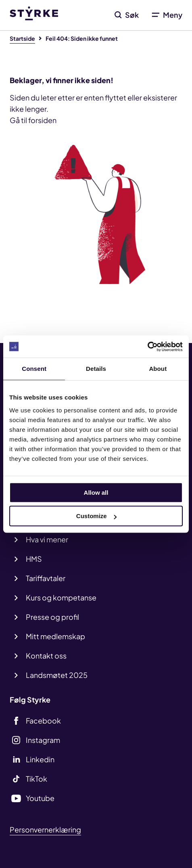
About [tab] (158, 369)
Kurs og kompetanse (61, 597)
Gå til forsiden (33, 120)
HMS (34, 559)
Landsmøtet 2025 (57, 675)
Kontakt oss (46, 656)
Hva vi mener (47, 539)
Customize (96, 516)
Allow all (96, 493)
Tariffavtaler (46, 578)
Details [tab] (96, 369)
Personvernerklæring (45, 829)
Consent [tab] (34, 369)
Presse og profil (52, 617)
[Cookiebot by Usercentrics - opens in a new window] (147, 347)
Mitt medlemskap (55, 636)
